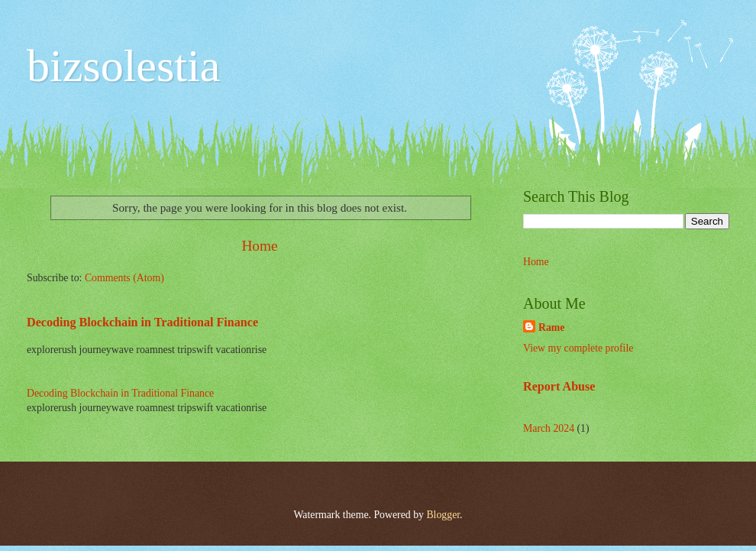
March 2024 (549, 428)
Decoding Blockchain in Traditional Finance (142, 322)
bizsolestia (123, 66)
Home (259, 246)
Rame (551, 327)
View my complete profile (578, 348)
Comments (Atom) (124, 278)
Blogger (443, 515)
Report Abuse (559, 386)
